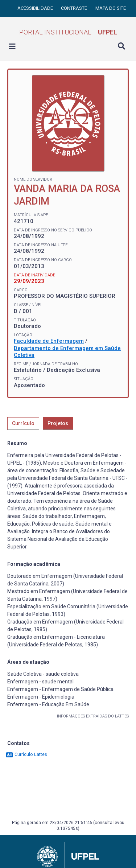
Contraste (75, 8)
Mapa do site (111, 8)
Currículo (23, 423)
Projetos (58, 423)
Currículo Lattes (26, 754)
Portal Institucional (68, 32)
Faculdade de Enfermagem (49, 341)
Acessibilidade (36, 8)
